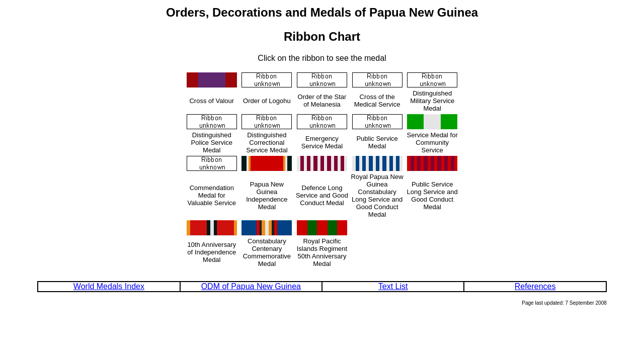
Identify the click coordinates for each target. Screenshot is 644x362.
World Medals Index (109, 286)
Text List (393, 286)
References (535, 286)
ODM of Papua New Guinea (251, 286)
